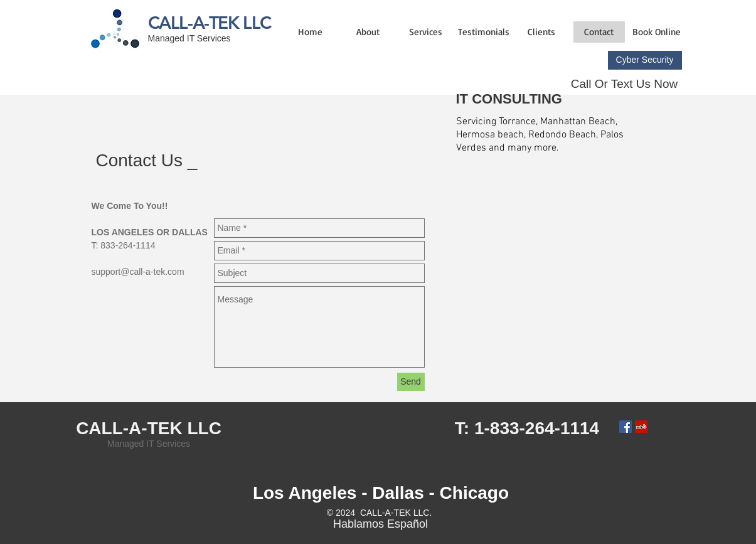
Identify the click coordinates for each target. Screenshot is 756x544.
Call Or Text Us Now (625, 84)
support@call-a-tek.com (138, 272)
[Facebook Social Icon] (626, 427)
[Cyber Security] (645, 60)
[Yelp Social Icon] (641, 427)
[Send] (411, 382)
